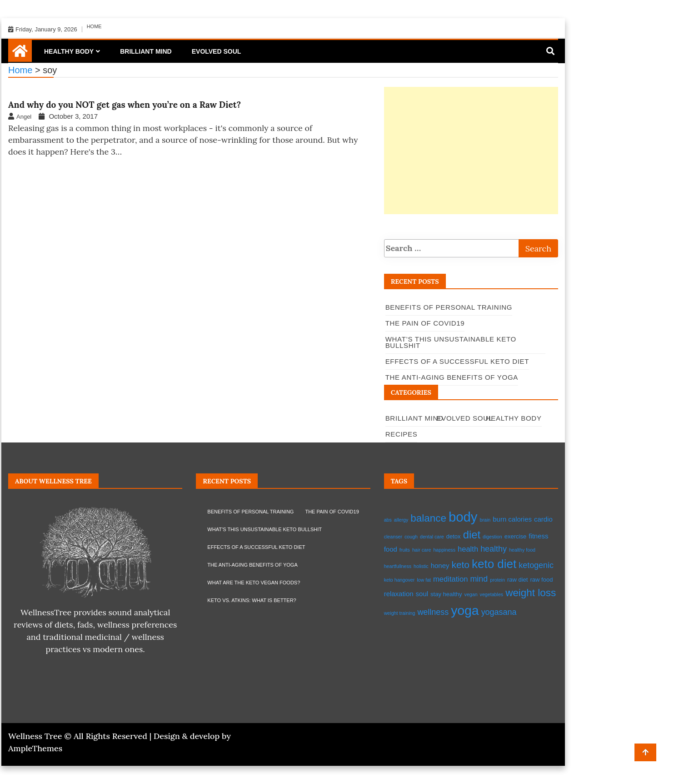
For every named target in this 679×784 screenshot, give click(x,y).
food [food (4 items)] (391, 549)
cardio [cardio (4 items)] (543, 519)
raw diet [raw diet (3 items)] (518, 580)
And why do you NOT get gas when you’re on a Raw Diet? (125, 105)
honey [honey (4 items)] (440, 565)
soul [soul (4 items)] (422, 594)
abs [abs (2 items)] (388, 520)
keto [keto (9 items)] (461, 565)
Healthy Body (69, 51)
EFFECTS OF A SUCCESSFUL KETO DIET (256, 547)
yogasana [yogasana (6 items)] (499, 612)
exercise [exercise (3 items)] (515, 536)
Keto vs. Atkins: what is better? (252, 600)
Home (94, 26)
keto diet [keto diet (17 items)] (494, 564)
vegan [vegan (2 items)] (471, 594)
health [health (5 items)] (468, 549)
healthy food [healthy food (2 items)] (522, 550)
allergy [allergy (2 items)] (401, 520)
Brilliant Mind (146, 51)
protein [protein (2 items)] (497, 580)
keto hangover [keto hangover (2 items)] (399, 580)
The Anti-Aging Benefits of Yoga (252, 565)
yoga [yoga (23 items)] (465, 610)
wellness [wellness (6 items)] (433, 612)
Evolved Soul (217, 51)
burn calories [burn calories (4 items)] (512, 519)
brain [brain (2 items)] (485, 520)
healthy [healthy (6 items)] (494, 549)
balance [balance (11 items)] (428, 518)
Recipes (402, 434)
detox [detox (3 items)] (454, 536)
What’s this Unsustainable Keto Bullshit (265, 529)
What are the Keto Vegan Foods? (254, 583)
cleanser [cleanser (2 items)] (393, 537)
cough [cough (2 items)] (411, 537)
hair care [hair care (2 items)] (422, 550)
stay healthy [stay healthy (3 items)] (446, 594)
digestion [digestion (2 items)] (492, 537)
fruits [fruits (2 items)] (405, 550)
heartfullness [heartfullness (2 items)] (398, 566)
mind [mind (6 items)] (479, 579)
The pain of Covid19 (425, 323)
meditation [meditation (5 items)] (450, 579)
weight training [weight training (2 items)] (400, 613)
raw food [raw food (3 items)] (541, 580)
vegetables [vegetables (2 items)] (492, 594)
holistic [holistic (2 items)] (421, 566)
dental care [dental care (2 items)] (432, 537)
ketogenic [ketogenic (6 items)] (536, 565)
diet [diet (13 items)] (472, 535)
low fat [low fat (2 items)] (424, 580)
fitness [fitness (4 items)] (538, 536)
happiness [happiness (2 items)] (444, 550)
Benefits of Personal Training (449, 307)
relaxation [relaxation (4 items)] (399, 594)
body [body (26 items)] (463, 517)
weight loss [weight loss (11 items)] (531, 593)
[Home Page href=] (20, 54)
